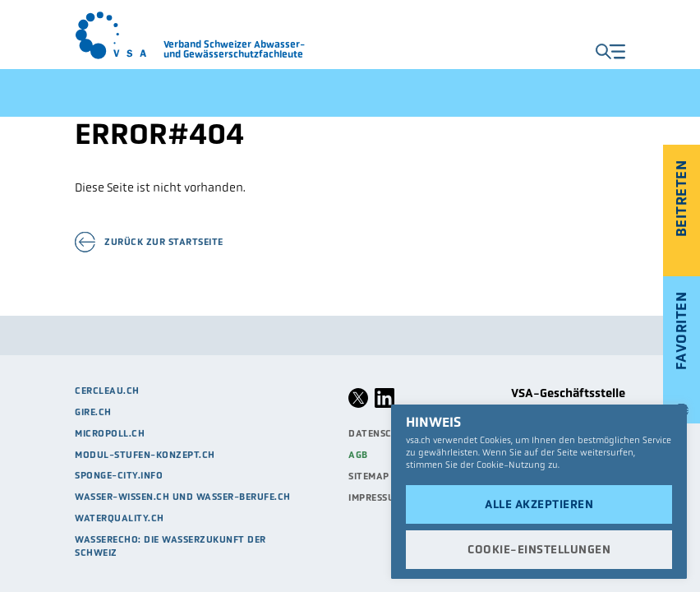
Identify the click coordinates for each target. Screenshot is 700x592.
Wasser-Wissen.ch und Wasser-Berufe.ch (183, 497)
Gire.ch (93, 412)
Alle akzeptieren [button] (539, 504)
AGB (358, 455)
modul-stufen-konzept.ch (145, 455)
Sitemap (369, 476)
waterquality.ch (120, 518)
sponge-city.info (119, 475)
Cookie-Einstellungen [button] (539, 549)
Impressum (375, 497)
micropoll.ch (110, 433)
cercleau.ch (107, 391)
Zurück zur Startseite (164, 242)
